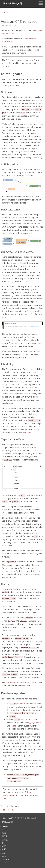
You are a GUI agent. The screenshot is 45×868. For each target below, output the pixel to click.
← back (5, 13)
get (32, 723)
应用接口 (6, 836)
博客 (4, 854)
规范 (4, 846)
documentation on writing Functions (22, 683)
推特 (4, 857)
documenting (31, 746)
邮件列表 (6, 860)
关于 (4, 843)
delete (13, 726)
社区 (4, 849)
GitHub (5, 826)
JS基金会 (6, 822)
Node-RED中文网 (12, 3)
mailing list (8, 795)
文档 (4, 833)
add (28, 723)
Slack (5, 798)
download (39, 31)
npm (4, 830)
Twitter (28, 792)
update (37, 723)
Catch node (26, 433)
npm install (9, 34)
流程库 (5, 840)
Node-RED (6, 818)
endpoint (18, 704)
